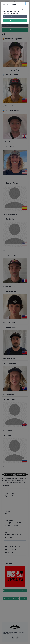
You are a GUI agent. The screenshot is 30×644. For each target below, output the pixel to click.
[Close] (27, 4)
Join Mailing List (15, 21)
